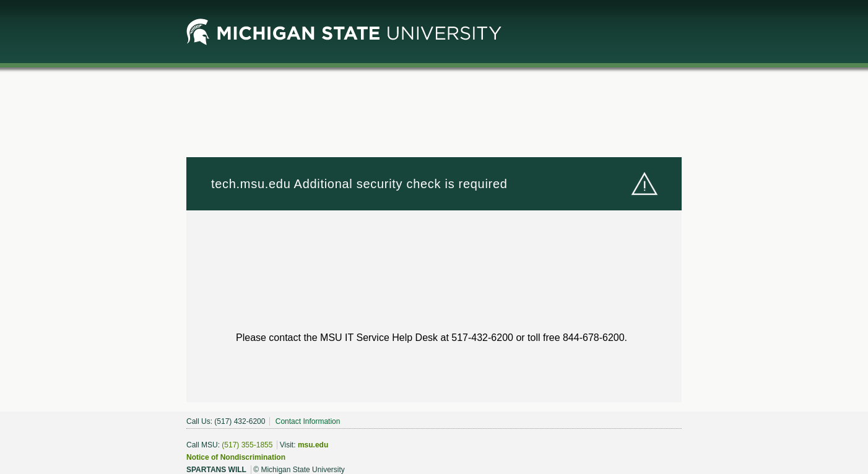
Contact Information (308, 421)
